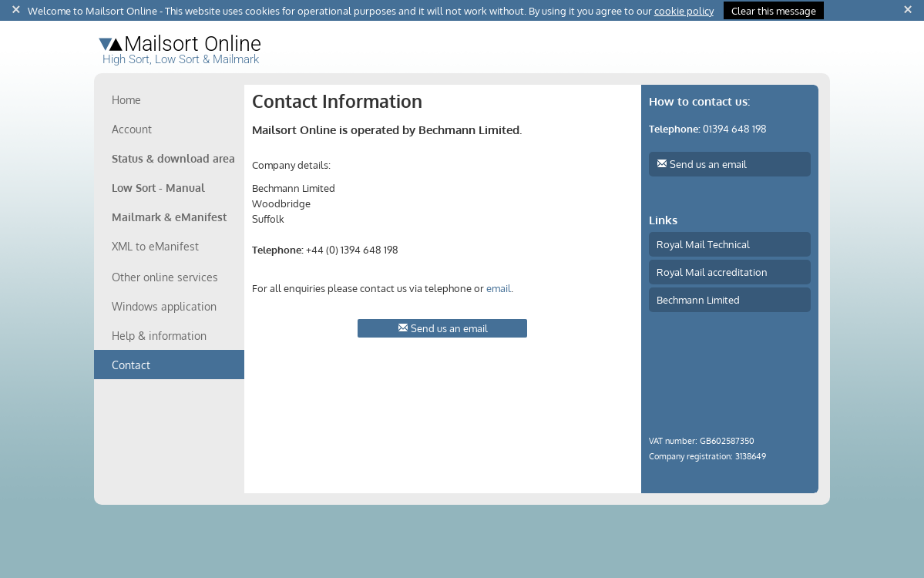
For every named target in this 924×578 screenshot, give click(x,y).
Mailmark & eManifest (169, 217)
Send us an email (443, 328)
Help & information (159, 336)
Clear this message (774, 10)
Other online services (165, 277)
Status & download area (173, 158)
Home (126, 100)
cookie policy (684, 10)
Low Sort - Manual (158, 188)
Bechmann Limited (698, 299)
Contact (131, 365)
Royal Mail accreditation (712, 272)
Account (132, 129)
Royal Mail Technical (703, 244)
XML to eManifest (155, 246)
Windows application (164, 306)
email (499, 288)
